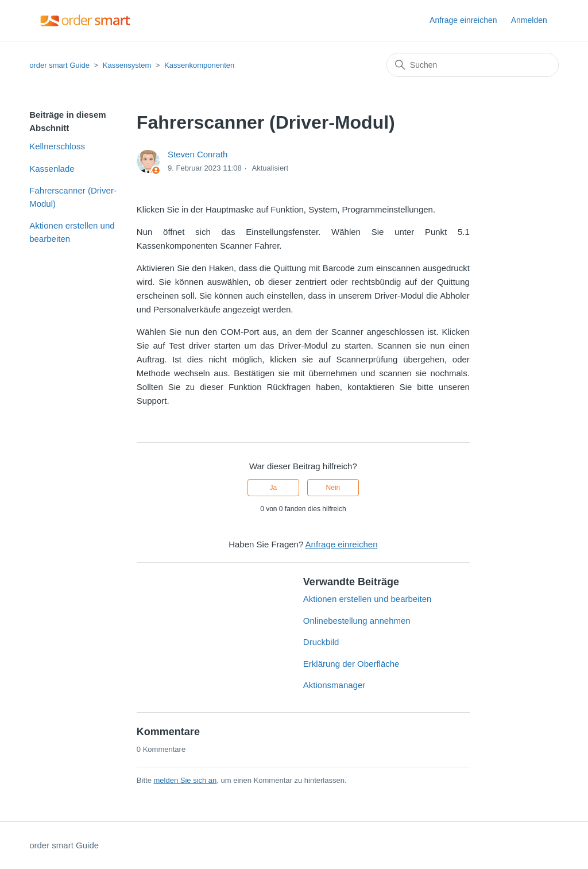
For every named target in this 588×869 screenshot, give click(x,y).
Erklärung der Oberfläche (351, 664)
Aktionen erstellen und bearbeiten (72, 232)
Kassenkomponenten (199, 65)
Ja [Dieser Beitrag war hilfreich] (273, 488)
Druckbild (321, 642)
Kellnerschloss (57, 146)
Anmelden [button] (529, 20)
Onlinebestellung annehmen (357, 621)
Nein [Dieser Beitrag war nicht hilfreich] (333, 488)
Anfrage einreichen (463, 20)
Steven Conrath (198, 154)
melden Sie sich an (185, 780)
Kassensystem (127, 65)
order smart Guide (59, 65)
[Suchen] (473, 65)
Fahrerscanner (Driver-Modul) (73, 197)
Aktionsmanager (334, 685)
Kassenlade (52, 169)
